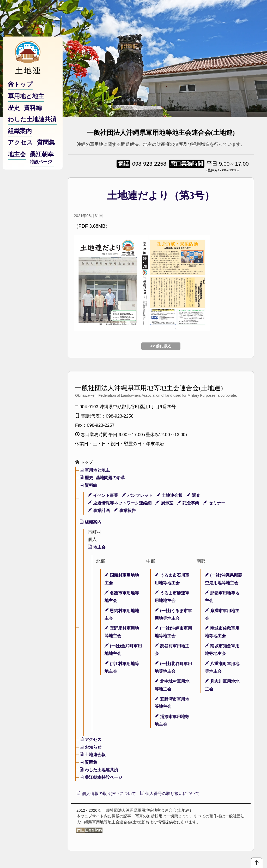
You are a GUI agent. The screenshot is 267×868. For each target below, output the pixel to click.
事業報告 (127, 511)
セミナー (221, 504)
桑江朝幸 (42, 167)
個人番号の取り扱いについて (181, 794)
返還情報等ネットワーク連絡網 (122, 504)
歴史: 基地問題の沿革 (104, 478)
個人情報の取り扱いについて (110, 794)
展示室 (169, 504)
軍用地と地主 (96, 471)
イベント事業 (104, 496)
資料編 (89, 486)
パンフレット (140, 496)
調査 (199, 496)
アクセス (91, 740)
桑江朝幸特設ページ (102, 778)
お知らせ (91, 748)
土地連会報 (174, 496)
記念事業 (194, 504)
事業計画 (100, 511)
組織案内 (91, 522)
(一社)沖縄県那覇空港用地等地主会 (223, 583)
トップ (85, 463)
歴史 (14, 117)
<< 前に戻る (161, 346)
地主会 (97, 548)
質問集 (89, 763)
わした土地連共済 (100, 770)
